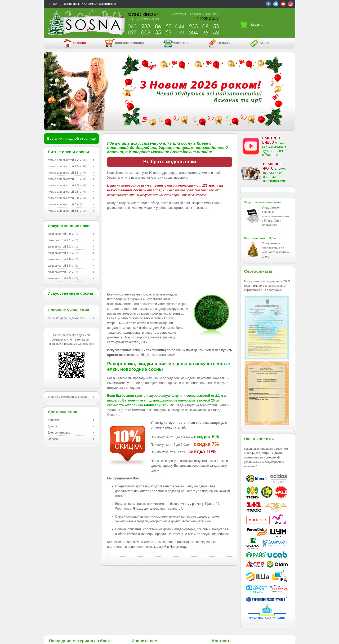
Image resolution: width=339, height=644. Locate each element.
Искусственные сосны (70, 293)
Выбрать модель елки (170, 162)
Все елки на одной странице (71, 138)
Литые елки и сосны (68, 152)
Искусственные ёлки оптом (262, 202)
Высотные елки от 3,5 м (260, 238)
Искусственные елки (69, 226)
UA (55, 4)
